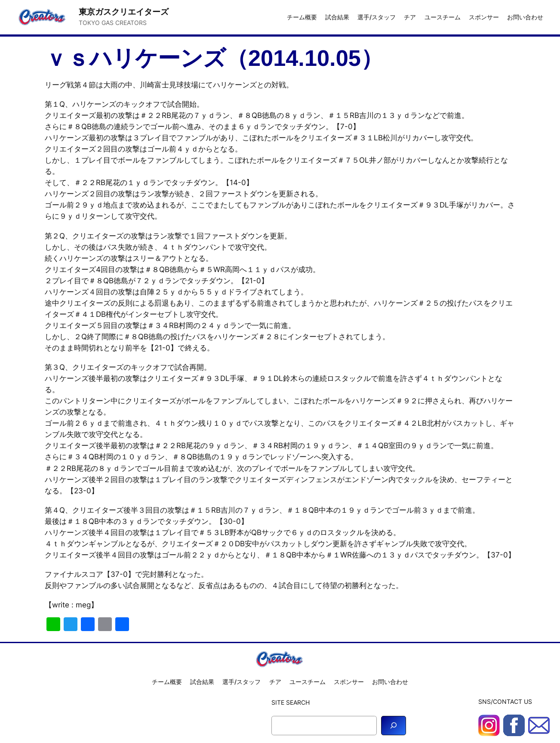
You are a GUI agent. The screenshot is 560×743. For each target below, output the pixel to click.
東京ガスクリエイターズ (124, 12)
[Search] (394, 726)
